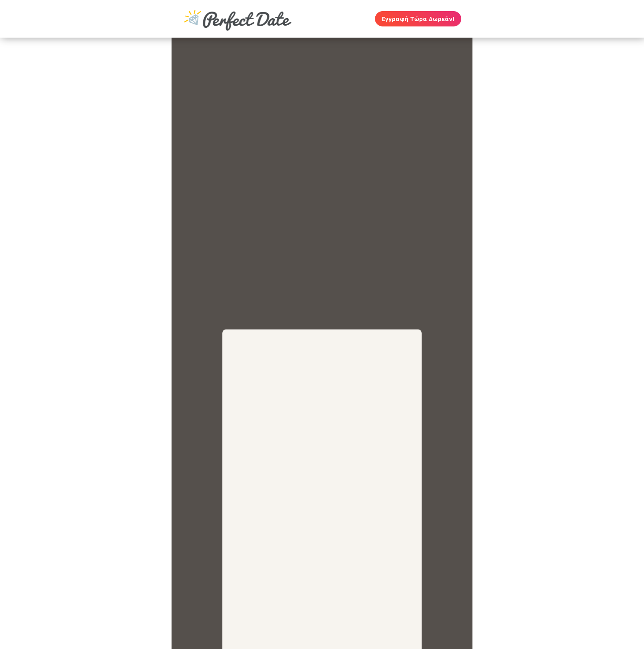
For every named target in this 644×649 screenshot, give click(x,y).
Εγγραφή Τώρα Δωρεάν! (418, 19)
